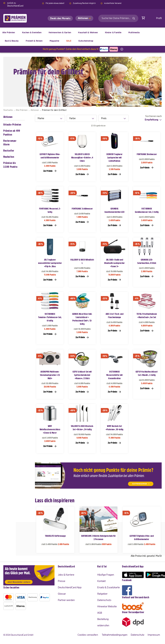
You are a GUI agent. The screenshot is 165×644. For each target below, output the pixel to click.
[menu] (82, 37)
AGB (100, 613)
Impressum (154, 635)
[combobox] (118, 18)
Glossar (62, 594)
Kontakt (101, 581)
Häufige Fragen (106, 575)
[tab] (50, 118)
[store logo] (20, 18)
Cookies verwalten (88, 635)
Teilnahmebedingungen (115, 635)
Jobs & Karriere (66, 575)
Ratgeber (102, 594)
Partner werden (66, 600)
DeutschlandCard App (70, 587)
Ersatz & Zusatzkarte (108, 587)
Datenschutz (137, 635)
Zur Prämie (50, 171)
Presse (62, 581)
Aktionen (8, 117)
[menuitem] (32, 33)
